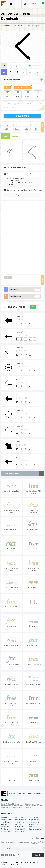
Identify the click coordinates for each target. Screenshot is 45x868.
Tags (30, 794)
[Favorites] (26, 323)
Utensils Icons (6, 827)
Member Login (6, 829)
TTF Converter (34, 818)
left (17, 379)
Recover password (35, 829)
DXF (7, 96)
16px (7, 125)
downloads (22, 116)
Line (18, 96)
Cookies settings (21, 831)
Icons (6, 136)
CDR (28, 92)
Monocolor (8, 26)
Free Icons (22, 794)
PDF (7, 92)
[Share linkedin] (18, 855)
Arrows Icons (19, 822)
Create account (20, 829)
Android (28, 96)
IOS (38, 96)
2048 (37, 129)
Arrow (8, 278)
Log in (34, 4)
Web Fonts (12, 794)
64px (27, 125)
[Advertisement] (23, 237)
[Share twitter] (10, 855)
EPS (18, 92)
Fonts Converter (6, 820)
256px (7, 129)
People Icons (5, 824)
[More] (34, 323)
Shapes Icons (19, 827)
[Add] (17, 323)
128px (37, 125)
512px (17, 129)
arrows (20, 26)
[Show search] (18, 4)
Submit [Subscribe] (38, 855)
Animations (16, 136)
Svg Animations (34, 820)
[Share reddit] (6, 855)
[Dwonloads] (30, 323)
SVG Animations (23, 88)
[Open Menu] (25, 4)
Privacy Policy (6, 831)
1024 (27, 129)
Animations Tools (21, 820)
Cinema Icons (34, 824)
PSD (38, 92)
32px (17, 125)
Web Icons (38, 794)
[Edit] (21, 323)
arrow (18, 442)
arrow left (19, 316)
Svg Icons (4, 4)
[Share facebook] (3, 855)
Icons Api (32, 827)
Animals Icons (6, 822)
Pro (30, 72)
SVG (7, 88)
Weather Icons (34, 822)
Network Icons (20, 824)
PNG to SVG (5, 818)
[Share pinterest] (14, 855)
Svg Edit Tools (20, 818)
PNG (38, 88)
